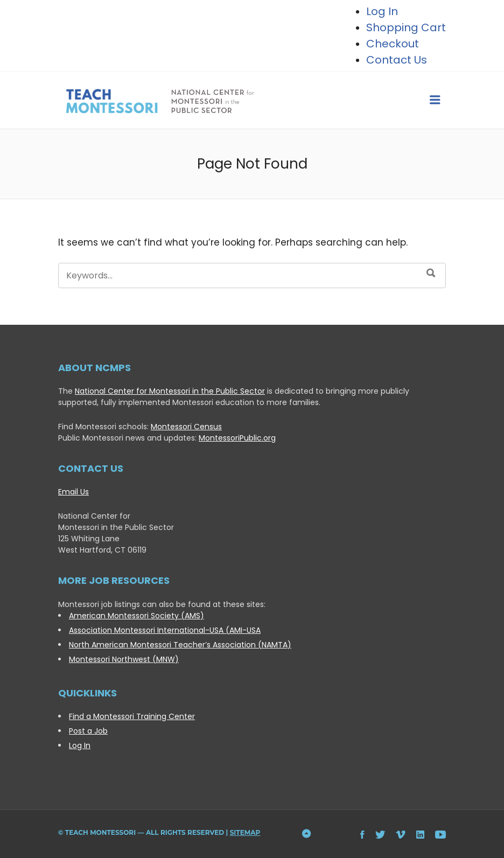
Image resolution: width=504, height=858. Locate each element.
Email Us (73, 492)
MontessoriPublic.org (237, 438)
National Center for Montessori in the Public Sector (170, 391)
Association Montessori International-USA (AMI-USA (165, 630)
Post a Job (88, 731)
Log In (80, 745)
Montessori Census (186, 427)
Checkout (393, 44)
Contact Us (397, 60)
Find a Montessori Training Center (132, 716)
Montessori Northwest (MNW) (124, 659)
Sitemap (245, 832)
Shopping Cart (406, 27)
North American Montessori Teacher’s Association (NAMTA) (180, 645)
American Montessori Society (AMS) (136, 616)
